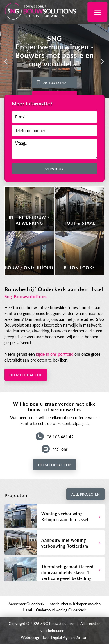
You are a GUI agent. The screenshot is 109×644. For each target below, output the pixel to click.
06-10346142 (54, 83)
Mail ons (60, 449)
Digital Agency (63, 638)
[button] (6, 61)
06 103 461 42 (60, 437)
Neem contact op (26, 375)
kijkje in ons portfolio (55, 354)
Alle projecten (85, 494)
